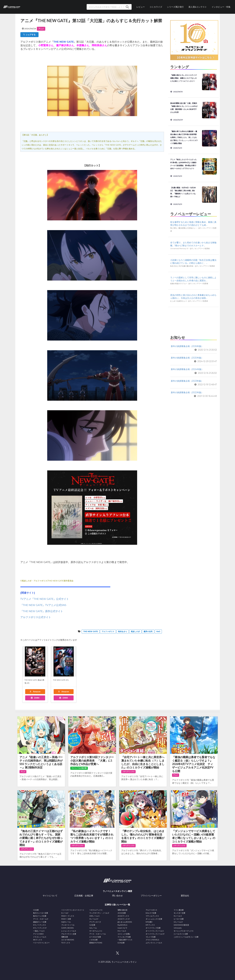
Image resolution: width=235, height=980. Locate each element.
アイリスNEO (38, 934)
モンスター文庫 (179, 913)
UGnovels (178, 928)
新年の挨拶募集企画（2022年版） (187, 392)
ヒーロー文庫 (179, 919)
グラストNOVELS (152, 940)
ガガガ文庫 (122, 913)
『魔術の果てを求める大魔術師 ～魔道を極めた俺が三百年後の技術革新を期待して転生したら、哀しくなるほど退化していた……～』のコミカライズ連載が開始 (184, 137)
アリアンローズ (95, 922)
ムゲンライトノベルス (154, 943)
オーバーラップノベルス (155, 931)
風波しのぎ (135, 631)
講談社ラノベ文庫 (40, 922)
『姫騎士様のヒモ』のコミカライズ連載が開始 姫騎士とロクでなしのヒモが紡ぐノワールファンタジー (183, 78)
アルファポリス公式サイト (36, 617)
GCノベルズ (178, 922)
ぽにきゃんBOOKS (125, 922)
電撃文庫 (65, 937)
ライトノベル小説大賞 (79, 768)
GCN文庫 (121, 943)
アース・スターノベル (98, 934)
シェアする (29, 35)
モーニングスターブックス (184, 931)
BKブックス (38, 940)
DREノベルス (94, 916)
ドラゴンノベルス (40, 937)
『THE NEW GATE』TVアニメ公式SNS (43, 605)
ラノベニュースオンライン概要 (117, 891)
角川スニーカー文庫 (41, 913)
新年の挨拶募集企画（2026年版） (187, 346)
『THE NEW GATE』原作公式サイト (42, 611)
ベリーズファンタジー (41, 943)
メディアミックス (128, 772)
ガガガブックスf (124, 919)
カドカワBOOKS (68, 940)
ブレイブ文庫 (151, 937)
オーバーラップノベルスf (155, 934)
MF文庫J (149, 922)
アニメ (41, 29)
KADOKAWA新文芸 (181, 925)
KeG (158, 631)
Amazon (35, 692)
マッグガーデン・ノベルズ (99, 913)
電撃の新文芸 (122, 910)
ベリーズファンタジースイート (73, 910)
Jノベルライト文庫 (181, 934)
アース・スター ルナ (41, 919)
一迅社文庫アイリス (125, 940)
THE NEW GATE (91, 631)
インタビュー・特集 (221, 7)
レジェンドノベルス (69, 931)
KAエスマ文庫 (151, 913)
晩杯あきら (123, 631)
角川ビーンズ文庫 (40, 916)
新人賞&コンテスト (198, 7)
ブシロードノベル (68, 925)
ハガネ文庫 (93, 940)
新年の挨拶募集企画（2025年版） (187, 358)
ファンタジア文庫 (124, 937)
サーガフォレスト (96, 931)
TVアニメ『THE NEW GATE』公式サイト (45, 599)
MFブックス (150, 925)
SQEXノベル (66, 922)
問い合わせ (117, 896)
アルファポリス (108, 631)
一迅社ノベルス (39, 931)
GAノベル (93, 928)
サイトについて (50, 896)
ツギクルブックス (96, 910)
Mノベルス (178, 916)
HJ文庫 (36, 910)
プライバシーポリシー (151, 896)
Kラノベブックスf (40, 928)
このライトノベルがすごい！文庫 (186, 937)
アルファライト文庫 (69, 934)
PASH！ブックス (68, 916)
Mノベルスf (94, 919)
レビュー (141, 7)
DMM (35, 698)
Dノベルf (65, 913)
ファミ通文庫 (179, 910)
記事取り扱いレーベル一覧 (117, 905)
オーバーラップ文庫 (153, 928)
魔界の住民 (148, 631)
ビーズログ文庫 (95, 937)
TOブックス (66, 943)
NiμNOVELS (122, 925)
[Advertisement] (193, 320)
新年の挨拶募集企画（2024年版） (187, 369)
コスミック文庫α (124, 934)
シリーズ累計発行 (175, 7)
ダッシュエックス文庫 (154, 919)
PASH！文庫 (66, 919)
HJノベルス (122, 931)
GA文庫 (92, 925)
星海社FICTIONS (96, 943)
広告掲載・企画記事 (84, 896)
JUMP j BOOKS (68, 928)
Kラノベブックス (39, 925)
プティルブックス (152, 916)
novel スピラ (122, 928)
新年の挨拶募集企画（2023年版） (187, 381)
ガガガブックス (123, 916)
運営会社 (185, 896)
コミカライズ (156, 7)
